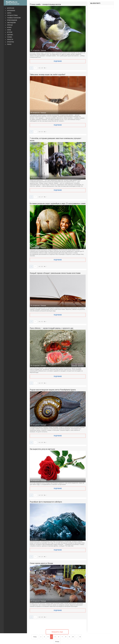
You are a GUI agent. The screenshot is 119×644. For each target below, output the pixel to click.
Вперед (57, 642)
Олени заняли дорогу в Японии (41, 563)
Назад (35, 637)
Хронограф (11, 42)
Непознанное (11, 11)
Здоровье (10, 35)
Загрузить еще (57, 632)
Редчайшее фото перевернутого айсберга (46, 502)
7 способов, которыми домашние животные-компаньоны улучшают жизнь (56, 139)
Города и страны (12, 15)
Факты (9, 13)
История (10, 32)
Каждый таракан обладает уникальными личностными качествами (55, 273)
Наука (9, 30)
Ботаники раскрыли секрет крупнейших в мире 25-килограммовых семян (58, 203)
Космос (9, 27)
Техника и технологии (14, 18)
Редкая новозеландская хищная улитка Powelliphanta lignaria (53, 390)
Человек (10, 37)
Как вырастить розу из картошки (42, 449)
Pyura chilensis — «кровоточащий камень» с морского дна (52, 328)
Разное (9, 44)
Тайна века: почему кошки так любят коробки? (48, 75)
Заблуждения (11, 23)
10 (73, 637)
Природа (10, 25)
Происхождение (12, 20)
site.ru (15, 3)
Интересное (11, 8)
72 (80, 637)
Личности (10, 39)
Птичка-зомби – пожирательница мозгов (45, 4)
